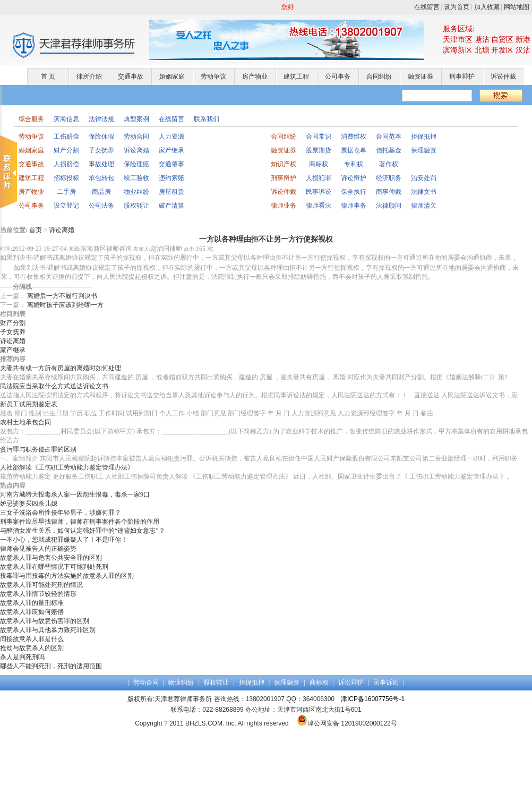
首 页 (48, 76)
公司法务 (101, 206)
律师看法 (319, 206)
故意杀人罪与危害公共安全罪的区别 (51, 558)
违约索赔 (171, 178)
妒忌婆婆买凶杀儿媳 (29, 504)
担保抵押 (424, 136)
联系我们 (207, 119)
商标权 (319, 164)
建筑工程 (296, 76)
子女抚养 (101, 150)
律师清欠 (424, 206)
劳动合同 (136, 136)
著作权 (389, 164)
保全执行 (354, 192)
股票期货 (319, 150)
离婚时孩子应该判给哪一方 (65, 305)
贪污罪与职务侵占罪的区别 (38, 449)
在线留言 (427, 7)
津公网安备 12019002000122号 (347, 723)
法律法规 (101, 119)
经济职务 (389, 178)
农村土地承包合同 (25, 422)
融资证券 (421, 76)
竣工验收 (136, 178)
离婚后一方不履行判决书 (62, 296)
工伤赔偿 (66, 136)
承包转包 (101, 178)
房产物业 (255, 76)
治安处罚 (424, 178)
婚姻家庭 (172, 76)
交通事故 (131, 76)
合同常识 (319, 136)
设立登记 (66, 206)
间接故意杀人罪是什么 (32, 639)
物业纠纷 (136, 192)
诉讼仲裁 (503, 76)
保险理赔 (136, 164)
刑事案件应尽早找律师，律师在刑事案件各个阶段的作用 (80, 522)
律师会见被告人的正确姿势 (38, 549)
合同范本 (389, 136)
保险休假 (101, 136)
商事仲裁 (389, 192)
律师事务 (354, 206)
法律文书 (424, 192)
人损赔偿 (66, 164)
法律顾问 (389, 206)
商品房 (101, 192)
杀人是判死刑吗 (22, 657)
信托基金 (389, 150)
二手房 (66, 192)
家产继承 (171, 150)
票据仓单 (354, 150)
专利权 (354, 164)
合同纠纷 (379, 76)
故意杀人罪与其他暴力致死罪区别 (48, 630)
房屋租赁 (171, 192)
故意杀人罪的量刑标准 (32, 603)
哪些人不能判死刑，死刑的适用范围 (51, 666)
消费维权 (354, 136)
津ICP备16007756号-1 (373, 699)
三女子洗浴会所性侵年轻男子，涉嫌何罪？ (61, 513)
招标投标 (66, 178)
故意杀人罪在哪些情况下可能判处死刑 (54, 567)
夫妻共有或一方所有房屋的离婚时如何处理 (61, 368)
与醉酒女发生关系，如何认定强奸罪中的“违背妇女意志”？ (83, 531)
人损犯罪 (319, 178)
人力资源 (171, 136)
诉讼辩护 (354, 178)
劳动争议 (213, 76)
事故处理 (101, 164)
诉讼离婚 (136, 150)
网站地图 (517, 7)
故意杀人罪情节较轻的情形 (38, 594)
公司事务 (338, 76)
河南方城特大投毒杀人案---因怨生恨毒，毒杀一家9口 (75, 494)
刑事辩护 (462, 76)
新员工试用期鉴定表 (29, 404)
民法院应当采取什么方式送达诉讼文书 (54, 386)
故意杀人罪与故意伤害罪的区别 (45, 621)
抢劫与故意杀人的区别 (32, 648)
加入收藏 (487, 7)
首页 (36, 230)
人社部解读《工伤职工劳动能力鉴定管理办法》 (67, 467)
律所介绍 (89, 76)
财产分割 (66, 150)
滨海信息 (66, 119)
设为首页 (457, 7)
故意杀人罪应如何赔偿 (32, 612)
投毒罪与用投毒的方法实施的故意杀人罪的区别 (67, 576)
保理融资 (424, 150)
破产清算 (171, 206)
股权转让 (136, 206)
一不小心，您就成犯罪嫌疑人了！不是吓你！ (64, 540)
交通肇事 (171, 164)
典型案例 (136, 119)
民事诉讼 (319, 192)
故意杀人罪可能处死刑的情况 (41, 585)
